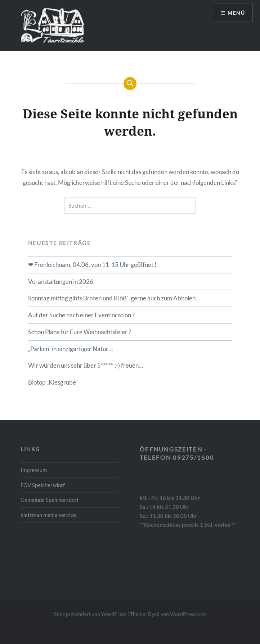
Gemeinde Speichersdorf (50, 500)
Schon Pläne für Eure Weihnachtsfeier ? (80, 332)
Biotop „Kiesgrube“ (53, 382)
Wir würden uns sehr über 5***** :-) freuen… (86, 365)
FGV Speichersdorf (43, 485)
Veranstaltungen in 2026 (61, 282)
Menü (236, 13)
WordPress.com (188, 614)
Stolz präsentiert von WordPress (90, 614)
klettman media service (48, 515)
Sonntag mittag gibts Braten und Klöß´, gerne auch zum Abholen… (114, 298)
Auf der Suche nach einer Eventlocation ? (81, 315)
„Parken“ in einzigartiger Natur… (70, 349)
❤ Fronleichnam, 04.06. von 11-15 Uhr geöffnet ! (92, 265)
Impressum (34, 470)
